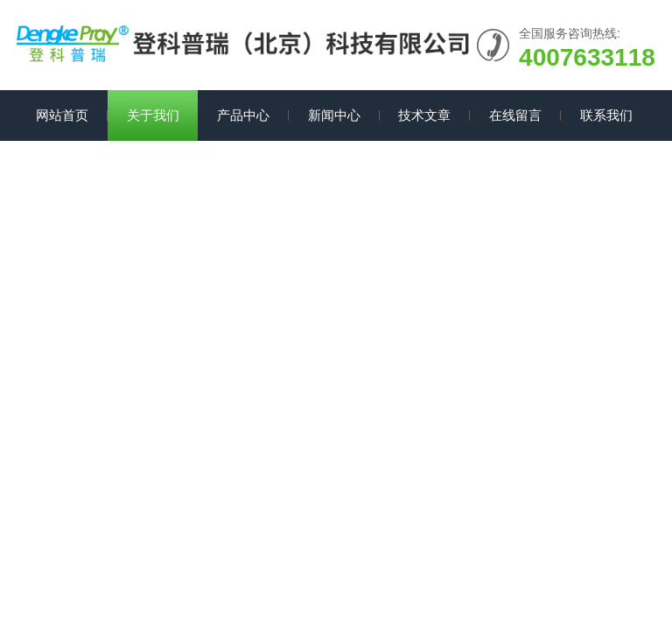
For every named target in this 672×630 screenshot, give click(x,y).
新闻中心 (334, 115)
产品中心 (243, 115)
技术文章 (424, 115)
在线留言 (515, 115)
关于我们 (153, 115)
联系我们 (606, 115)
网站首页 (62, 115)
